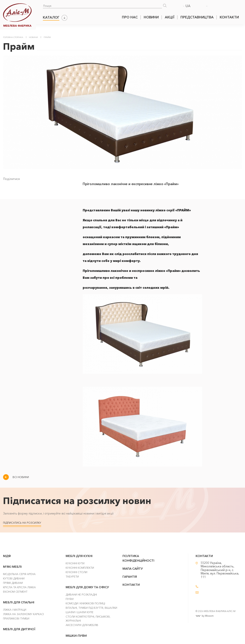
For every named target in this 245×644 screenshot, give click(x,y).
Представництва (197, 17)
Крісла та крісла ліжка (19, 587)
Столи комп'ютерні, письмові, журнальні (88, 619)
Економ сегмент (15, 592)
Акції (170, 17)
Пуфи (70, 599)
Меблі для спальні (19, 602)
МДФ (7, 556)
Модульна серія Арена (19, 574)
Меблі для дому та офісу (87, 587)
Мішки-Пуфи (76, 636)
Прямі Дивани (13, 583)
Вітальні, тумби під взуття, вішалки (91, 608)
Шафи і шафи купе (80, 612)
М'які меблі (12, 567)
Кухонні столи (76, 572)
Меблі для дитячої (19, 629)
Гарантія (130, 577)
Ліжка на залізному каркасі (23, 614)
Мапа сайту (133, 569)
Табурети (72, 577)
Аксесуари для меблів (82, 625)
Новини (151, 17)
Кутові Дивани (14, 578)
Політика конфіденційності (138, 558)
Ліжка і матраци (15, 610)
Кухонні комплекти (80, 568)
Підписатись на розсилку (22, 523)
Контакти (229, 17)
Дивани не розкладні (81, 595)
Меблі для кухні (79, 556)
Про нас (130, 17)
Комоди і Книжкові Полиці (85, 603)
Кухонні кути (75, 563)
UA (188, 6)
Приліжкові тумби (16, 619)
